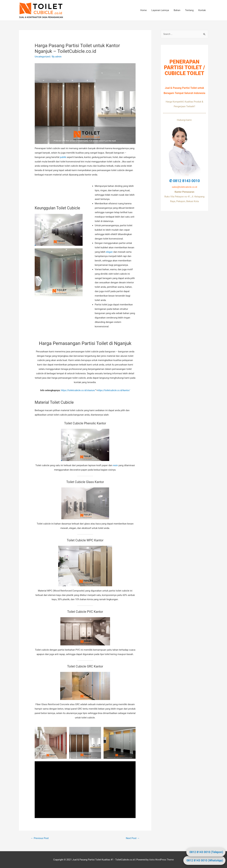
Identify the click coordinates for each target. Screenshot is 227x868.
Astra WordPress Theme (161, 860)
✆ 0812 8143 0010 (184, 181)
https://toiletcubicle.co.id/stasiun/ (77, 390)
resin (115, 465)
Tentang (189, 10)
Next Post (132, 838)
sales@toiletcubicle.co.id (184, 187)
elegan (109, 252)
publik (63, 157)
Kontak (202, 10)
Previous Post (40, 838)
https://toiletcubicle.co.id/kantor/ (114, 390)
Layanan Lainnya (160, 10)
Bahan (177, 10)
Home (143, 10)
